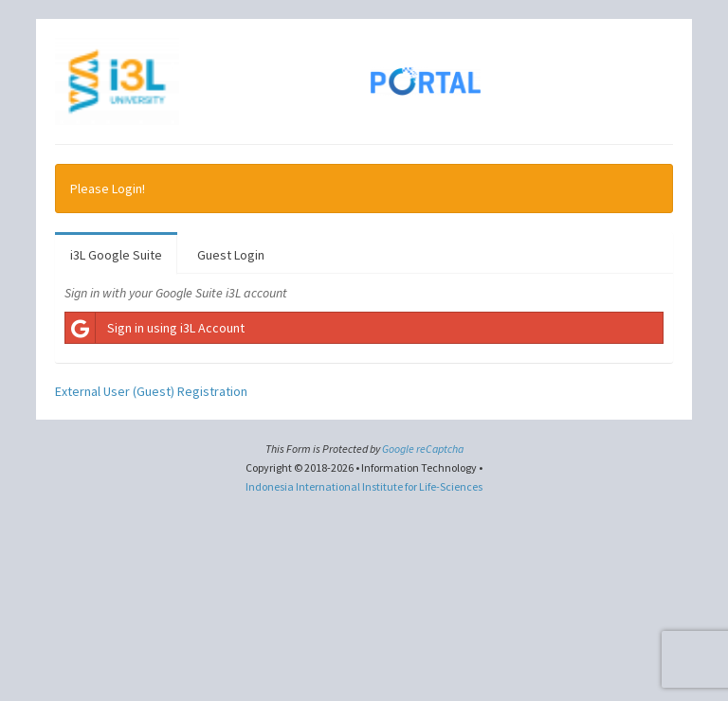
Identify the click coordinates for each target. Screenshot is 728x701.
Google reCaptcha (423, 449)
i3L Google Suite (116, 255)
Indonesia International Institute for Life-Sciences (364, 486)
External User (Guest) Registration (151, 391)
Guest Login (231, 255)
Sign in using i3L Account (155, 328)
